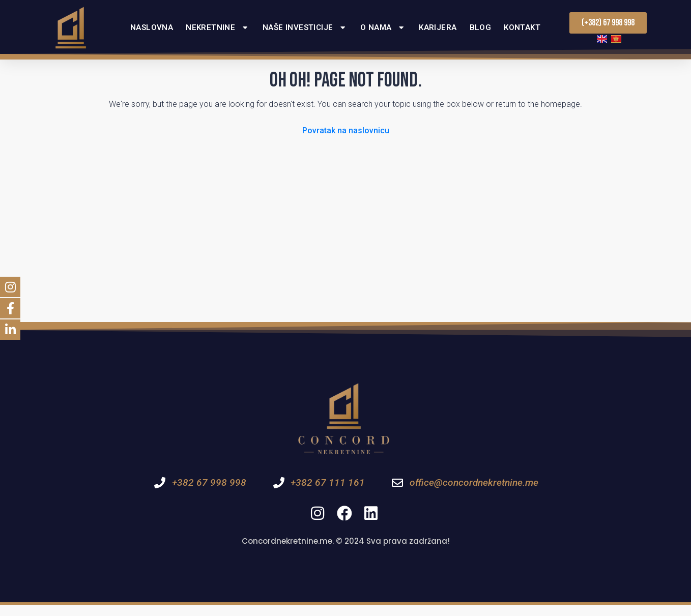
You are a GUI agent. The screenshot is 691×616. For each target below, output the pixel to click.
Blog (481, 27)
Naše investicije (305, 28)
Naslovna (152, 27)
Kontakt (522, 27)
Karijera (438, 27)
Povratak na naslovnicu (346, 142)
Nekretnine (218, 28)
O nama (383, 28)
